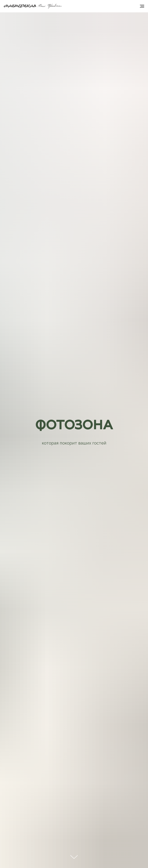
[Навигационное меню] (142, 6)
